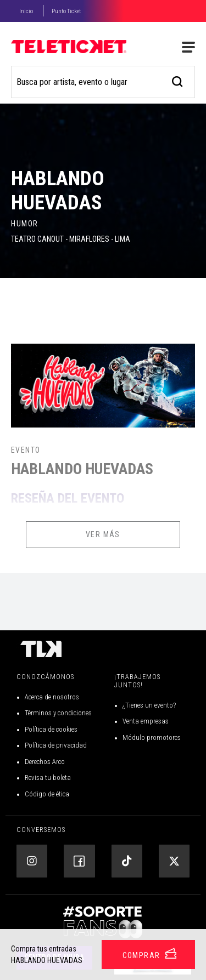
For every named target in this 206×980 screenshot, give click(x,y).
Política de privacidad (56, 745)
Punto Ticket (66, 11)
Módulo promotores (152, 737)
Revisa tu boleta (48, 777)
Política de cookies (51, 729)
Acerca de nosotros (52, 697)
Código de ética (47, 794)
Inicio (26, 11)
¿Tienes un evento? (149, 705)
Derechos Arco (45, 762)
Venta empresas (146, 721)
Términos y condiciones (58, 713)
